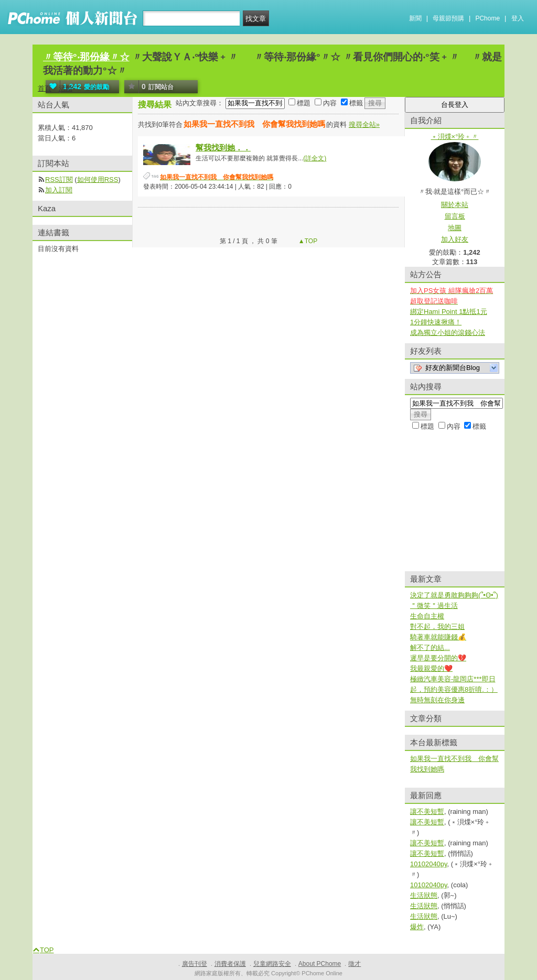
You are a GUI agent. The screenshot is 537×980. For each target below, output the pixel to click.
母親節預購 (448, 18)
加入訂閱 (59, 190)
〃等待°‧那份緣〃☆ (86, 57)
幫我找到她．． (223, 148)
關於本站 (455, 205)
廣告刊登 (195, 964)
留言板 (455, 216)
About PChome (320, 964)
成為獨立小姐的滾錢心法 (448, 333)
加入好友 (455, 239)
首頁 (45, 88)
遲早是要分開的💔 (438, 658)
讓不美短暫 (427, 812)
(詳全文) (315, 158)
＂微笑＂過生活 (434, 606)
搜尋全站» (364, 124)
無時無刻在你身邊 (437, 700)
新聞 (415, 18)
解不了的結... (430, 647)
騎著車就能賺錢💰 (438, 637)
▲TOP (307, 241)
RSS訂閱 (59, 179)
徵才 (355, 964)
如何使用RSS (98, 179)
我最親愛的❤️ (431, 668)
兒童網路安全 (272, 964)
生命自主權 (427, 616)
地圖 (455, 228)
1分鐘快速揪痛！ (436, 322)
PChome (487, 18)
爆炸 (417, 927)
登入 (518, 18)
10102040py (429, 864)
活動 (66, 88)
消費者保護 (230, 964)
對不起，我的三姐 (437, 627)
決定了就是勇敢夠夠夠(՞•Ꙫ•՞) (454, 595)
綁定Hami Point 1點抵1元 (449, 312)
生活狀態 (424, 895)
